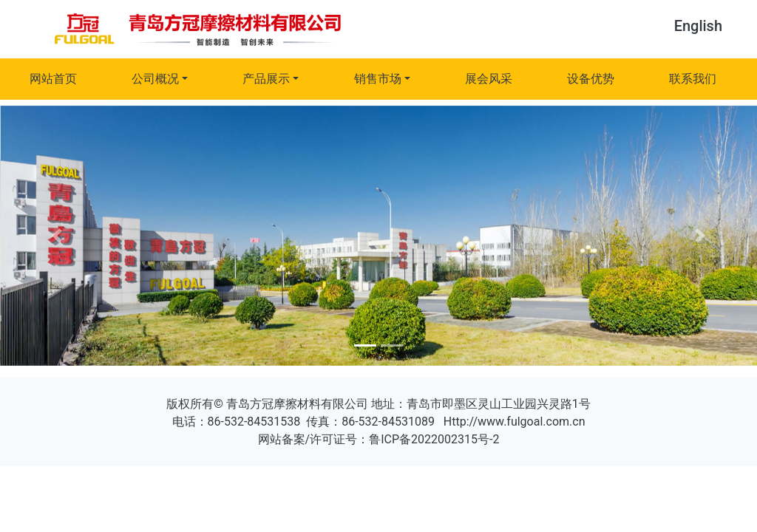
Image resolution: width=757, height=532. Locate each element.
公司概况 (155, 79)
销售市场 (378, 79)
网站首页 (53, 79)
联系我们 (693, 79)
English (698, 26)
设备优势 (591, 79)
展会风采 (489, 79)
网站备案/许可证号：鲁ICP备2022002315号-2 (379, 439)
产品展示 (266, 79)
